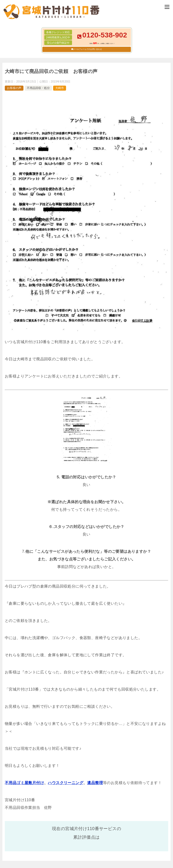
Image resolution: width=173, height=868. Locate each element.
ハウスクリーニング (66, 783)
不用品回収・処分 (38, 88)
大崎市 (60, 88)
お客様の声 (14, 88)
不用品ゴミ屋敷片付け (24, 783)
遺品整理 (95, 783)
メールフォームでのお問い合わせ (88, 49)
